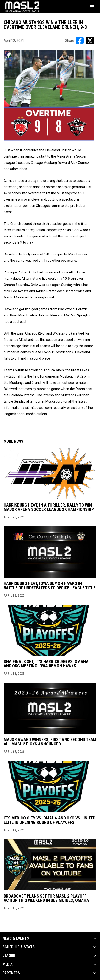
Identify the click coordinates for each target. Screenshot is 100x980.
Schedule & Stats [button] (19, 947)
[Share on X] (90, 41)
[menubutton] (92, 7)
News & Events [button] (16, 938)
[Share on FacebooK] (80, 41)
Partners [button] (11, 973)
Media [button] (8, 964)
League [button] (9, 956)
